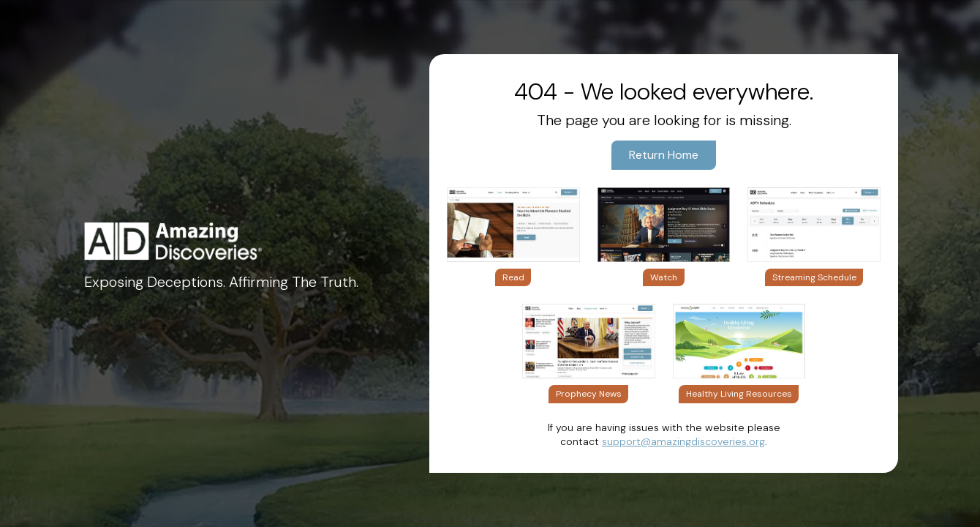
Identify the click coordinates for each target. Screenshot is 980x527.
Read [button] (513, 277)
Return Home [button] (664, 155)
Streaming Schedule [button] (814, 277)
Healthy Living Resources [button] (739, 394)
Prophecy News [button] (589, 394)
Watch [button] (664, 277)
